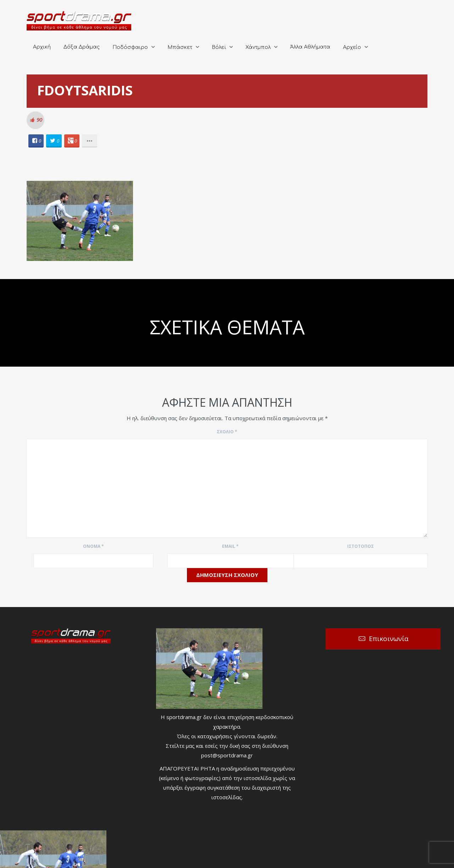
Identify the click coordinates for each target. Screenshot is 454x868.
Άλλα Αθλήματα (310, 47)
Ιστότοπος (361, 546)
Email (230, 546)
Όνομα (93, 546)
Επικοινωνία (389, 639)
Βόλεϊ (219, 47)
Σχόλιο (227, 432)
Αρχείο (352, 47)
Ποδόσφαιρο (130, 47)
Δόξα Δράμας (82, 47)
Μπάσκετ (180, 47)
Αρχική (42, 47)
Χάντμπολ (258, 47)
